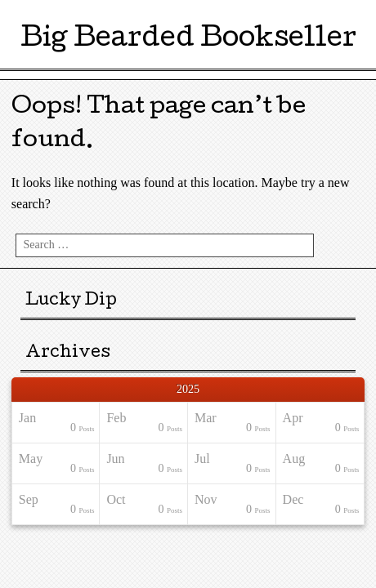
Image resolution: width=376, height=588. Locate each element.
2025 (188, 389)
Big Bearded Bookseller (188, 40)
